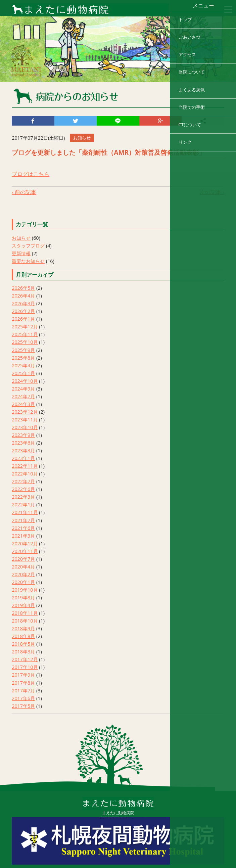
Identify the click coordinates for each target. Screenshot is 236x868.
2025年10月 (25, 342)
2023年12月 (25, 412)
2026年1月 (23, 319)
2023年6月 (23, 443)
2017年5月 (23, 706)
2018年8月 (23, 636)
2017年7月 (23, 691)
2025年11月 (25, 334)
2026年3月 (23, 303)
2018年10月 (25, 621)
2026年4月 (23, 296)
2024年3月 (23, 404)
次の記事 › (212, 192)
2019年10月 (25, 590)
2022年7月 (23, 481)
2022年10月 (25, 474)
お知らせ (21, 238)
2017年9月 (23, 675)
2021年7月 (23, 520)
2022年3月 (23, 497)
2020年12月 (25, 543)
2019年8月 (23, 598)
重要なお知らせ (28, 261)
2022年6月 (23, 489)
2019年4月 (23, 605)
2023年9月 (23, 435)
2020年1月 (23, 582)
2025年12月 (25, 327)
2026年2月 (23, 311)
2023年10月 (25, 427)
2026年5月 (23, 288)
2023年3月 (23, 450)
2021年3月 (23, 536)
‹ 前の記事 (24, 192)
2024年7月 (23, 396)
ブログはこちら (31, 174)
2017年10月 (25, 667)
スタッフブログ (28, 246)
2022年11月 (25, 466)
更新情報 (21, 253)
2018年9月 (23, 628)
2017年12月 (25, 659)
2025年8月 (23, 358)
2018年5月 (23, 644)
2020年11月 (25, 551)
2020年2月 (23, 574)
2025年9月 (23, 350)
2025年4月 (23, 366)
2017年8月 (23, 683)
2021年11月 (25, 512)
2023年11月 (25, 420)
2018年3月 (23, 652)
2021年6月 (23, 528)
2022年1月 (23, 505)
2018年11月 (25, 613)
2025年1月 (23, 373)
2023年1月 (23, 458)
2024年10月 (25, 381)
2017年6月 (23, 698)
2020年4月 (23, 567)
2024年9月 (23, 389)
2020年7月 (23, 559)
